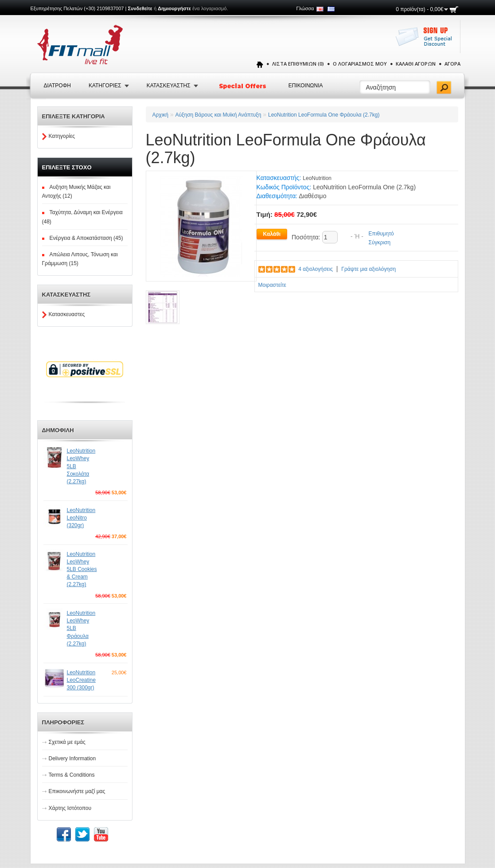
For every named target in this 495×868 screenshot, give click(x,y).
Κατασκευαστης (169, 86)
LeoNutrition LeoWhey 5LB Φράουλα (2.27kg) (81, 628)
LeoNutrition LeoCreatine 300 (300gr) (81, 680)
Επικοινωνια (306, 86)
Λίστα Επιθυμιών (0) (298, 64)
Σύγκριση (380, 242)
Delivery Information (72, 759)
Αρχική (160, 115)
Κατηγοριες (105, 86)
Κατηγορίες (62, 136)
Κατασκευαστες (67, 314)
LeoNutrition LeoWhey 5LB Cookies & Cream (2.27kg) (82, 569)
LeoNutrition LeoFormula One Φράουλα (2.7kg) (324, 115)
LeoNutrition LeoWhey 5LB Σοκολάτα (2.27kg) (81, 466)
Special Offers (243, 86)
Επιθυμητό (381, 234)
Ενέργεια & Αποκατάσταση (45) (86, 238)
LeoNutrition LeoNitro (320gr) (81, 518)
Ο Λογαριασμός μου (360, 64)
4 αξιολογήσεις (316, 269)
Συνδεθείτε (140, 8)
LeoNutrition (317, 178)
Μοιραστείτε (272, 285)
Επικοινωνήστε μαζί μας (77, 791)
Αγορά (452, 64)
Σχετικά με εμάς (67, 742)
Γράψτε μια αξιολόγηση (368, 269)
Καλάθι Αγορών (416, 64)
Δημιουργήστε (174, 8)
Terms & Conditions (72, 775)
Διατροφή (57, 86)
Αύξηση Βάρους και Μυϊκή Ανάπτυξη (218, 115)
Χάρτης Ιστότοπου (70, 808)
